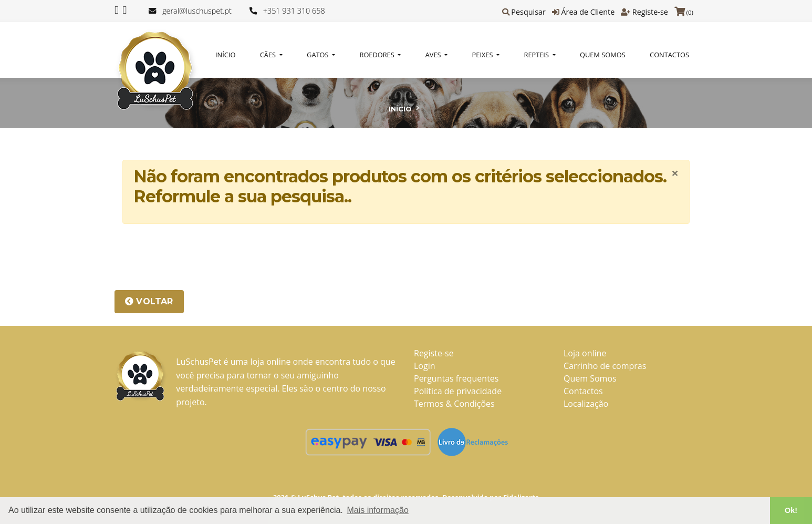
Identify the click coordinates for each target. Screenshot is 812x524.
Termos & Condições (454, 404)
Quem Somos (603, 55)
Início (225, 55)
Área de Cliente (588, 12)
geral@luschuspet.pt (197, 11)
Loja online (585, 353)
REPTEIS (538, 55)
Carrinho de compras (605, 366)
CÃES (269, 55)
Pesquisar (528, 12)
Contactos (669, 55)
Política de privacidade (458, 391)
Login (425, 366)
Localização (586, 404)
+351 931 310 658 (294, 11)
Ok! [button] (791, 510)
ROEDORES (378, 55)
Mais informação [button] (377, 510)
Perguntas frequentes (456, 378)
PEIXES (483, 55)
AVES (434, 55)
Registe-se (650, 12)
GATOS (319, 55)
